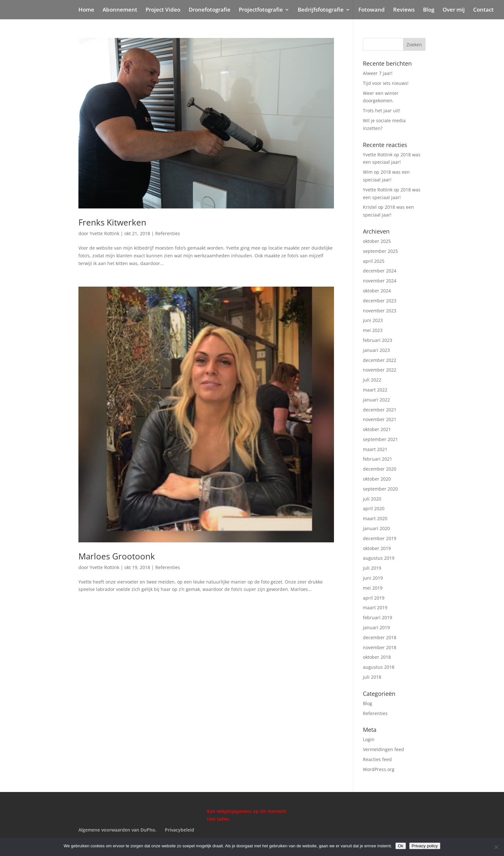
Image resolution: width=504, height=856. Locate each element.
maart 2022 (375, 390)
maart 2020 (375, 518)
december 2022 (380, 360)
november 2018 (380, 647)
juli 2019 (372, 568)
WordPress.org (379, 769)
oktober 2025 (377, 241)
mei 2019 (373, 588)
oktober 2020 (377, 479)
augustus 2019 (379, 558)
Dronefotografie (210, 10)
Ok (401, 846)
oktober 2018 (377, 657)
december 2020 (380, 469)
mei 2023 (373, 330)
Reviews (404, 10)
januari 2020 (376, 528)
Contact (483, 10)
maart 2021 (375, 449)
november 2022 (380, 370)
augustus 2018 (379, 667)
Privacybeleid (180, 830)
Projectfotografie (261, 10)
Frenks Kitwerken (112, 222)
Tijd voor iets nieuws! (386, 83)
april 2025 (374, 261)
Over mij (454, 10)
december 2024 (380, 271)
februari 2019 (378, 617)
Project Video (163, 10)
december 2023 (380, 301)
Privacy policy (425, 846)
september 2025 (380, 251)
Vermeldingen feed (383, 749)
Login (369, 739)
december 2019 (380, 538)
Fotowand (372, 10)
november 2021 (380, 419)
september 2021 (380, 439)
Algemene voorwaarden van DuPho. (117, 830)
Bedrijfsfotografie (321, 10)
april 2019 (374, 598)
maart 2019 (375, 607)
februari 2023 (378, 340)
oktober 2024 (377, 291)
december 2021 (380, 410)
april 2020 (374, 508)
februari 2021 (378, 459)
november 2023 (380, 311)
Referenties (168, 233)
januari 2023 (376, 350)
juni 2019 (373, 578)
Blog (429, 10)
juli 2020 (372, 499)
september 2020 (380, 489)
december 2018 (380, 637)
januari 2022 (376, 400)
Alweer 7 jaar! (378, 73)
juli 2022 (372, 380)
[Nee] (496, 847)
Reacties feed (377, 759)
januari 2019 (376, 627)
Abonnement (120, 10)
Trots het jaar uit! (382, 110)
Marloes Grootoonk (117, 556)
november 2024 (380, 281)
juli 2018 (372, 677)
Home (86, 10)
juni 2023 (373, 320)
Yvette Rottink (104, 233)
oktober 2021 (377, 429)
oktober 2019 (377, 548)
